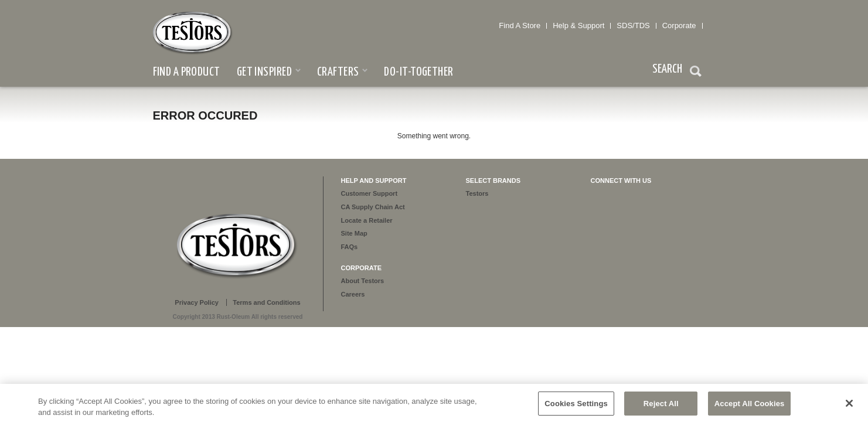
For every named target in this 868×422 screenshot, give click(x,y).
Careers (353, 294)
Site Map (354, 233)
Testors (477, 193)
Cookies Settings (576, 406)
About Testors (363, 281)
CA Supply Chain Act (373, 207)
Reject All (661, 406)
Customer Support (370, 193)
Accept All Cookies (750, 406)
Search (696, 73)
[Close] (849, 406)
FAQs (350, 247)
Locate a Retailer (367, 220)
